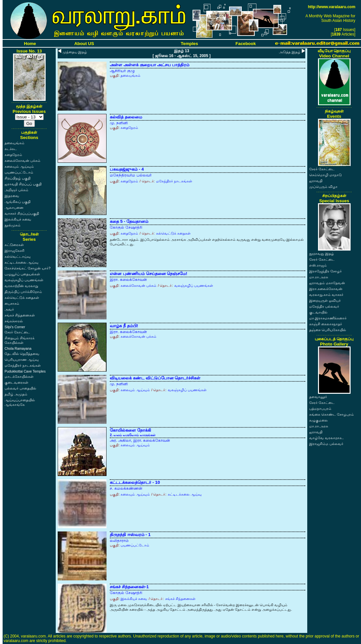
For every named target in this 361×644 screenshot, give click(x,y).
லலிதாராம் (119, 541)
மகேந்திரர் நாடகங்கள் (23, 365)
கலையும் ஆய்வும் (19, 166)
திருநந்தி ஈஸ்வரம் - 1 (130, 535)
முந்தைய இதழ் (75, 52)
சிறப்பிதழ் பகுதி (18, 178)
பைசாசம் (12, 303)
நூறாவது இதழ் (322, 253)
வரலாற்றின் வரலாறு (21, 286)
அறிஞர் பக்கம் (16, 190)
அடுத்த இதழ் (290, 52)
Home (30, 44)
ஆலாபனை (14, 207)
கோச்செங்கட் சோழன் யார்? (28, 268)
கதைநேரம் (13, 155)
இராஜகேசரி (14, 251)
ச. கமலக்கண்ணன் (126, 488)
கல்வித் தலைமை (126, 117)
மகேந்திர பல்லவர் (324, 306)
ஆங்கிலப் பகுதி (18, 202)
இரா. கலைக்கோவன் (128, 280)
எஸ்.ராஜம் (318, 265)
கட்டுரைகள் (14, 245)
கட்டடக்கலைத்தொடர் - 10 (135, 482)
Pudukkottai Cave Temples (25, 371)
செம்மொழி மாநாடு (325, 175)
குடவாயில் (318, 312)
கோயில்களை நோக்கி (133, 432)
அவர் (9, 309)
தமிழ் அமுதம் (16, 394)
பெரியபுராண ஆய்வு (22, 360)
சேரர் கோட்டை (17, 332)
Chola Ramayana (18, 348)
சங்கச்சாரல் (14, 321)
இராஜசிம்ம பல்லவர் (326, 444)
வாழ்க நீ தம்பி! (124, 326)
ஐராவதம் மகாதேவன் (327, 283)
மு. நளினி (119, 123)
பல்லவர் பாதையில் (20, 388)
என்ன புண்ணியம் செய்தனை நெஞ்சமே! (149, 274)
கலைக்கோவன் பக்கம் (22, 161)
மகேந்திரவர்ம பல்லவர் (130, 175)
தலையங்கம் (14, 143)
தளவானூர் (318, 397)
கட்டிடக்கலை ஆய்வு (22, 262)
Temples (189, 44)
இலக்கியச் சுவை (18, 219)
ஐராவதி (316, 181)
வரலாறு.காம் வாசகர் (326, 295)
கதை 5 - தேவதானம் (129, 221)
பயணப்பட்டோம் (19, 172)
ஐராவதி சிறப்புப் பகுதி (23, 184)
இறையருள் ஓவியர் (325, 300)
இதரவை (12, 196)
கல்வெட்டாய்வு (18, 256)
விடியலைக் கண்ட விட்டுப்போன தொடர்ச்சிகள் (155, 378)
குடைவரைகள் (16, 382)
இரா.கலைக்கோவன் (326, 289)
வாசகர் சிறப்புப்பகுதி (22, 213)
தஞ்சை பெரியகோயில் (328, 330)
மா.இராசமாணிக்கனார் (328, 318)
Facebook (246, 44)
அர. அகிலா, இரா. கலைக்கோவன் (140, 440)
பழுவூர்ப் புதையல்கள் (22, 274)
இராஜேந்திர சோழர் (325, 271)
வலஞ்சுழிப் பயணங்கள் (24, 280)
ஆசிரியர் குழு (122, 71)
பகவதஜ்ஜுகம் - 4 (127, 169)
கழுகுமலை (318, 420)
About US (84, 44)
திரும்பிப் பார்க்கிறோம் (23, 292)
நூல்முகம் (13, 225)
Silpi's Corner (15, 327)
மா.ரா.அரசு (319, 277)
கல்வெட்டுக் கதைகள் (22, 298)
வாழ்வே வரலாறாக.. (326, 438)
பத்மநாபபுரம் (320, 408)
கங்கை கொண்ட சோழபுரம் (332, 414)
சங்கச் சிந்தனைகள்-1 (129, 587)
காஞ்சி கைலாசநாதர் (326, 324)
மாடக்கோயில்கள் (19, 376)
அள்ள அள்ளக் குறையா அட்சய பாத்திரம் (150, 65)
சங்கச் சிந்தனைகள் (20, 315)
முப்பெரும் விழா (323, 187)
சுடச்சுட (11, 149)
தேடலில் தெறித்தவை (22, 354)
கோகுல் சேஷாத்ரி (126, 227)
